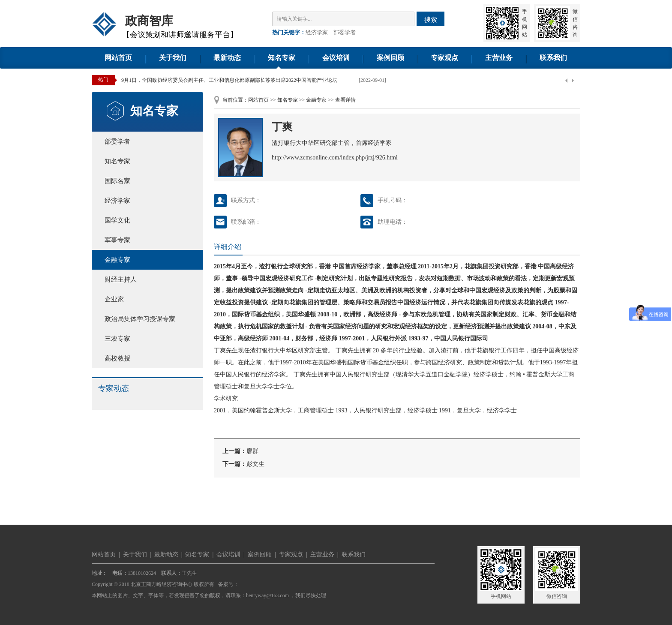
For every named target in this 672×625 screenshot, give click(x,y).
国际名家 (117, 181)
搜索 (431, 20)
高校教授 (117, 358)
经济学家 (317, 32)
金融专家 (117, 260)
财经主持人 (121, 279)
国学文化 (117, 220)
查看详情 (345, 100)
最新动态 (227, 58)
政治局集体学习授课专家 (140, 319)
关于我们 (173, 58)
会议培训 (336, 58)
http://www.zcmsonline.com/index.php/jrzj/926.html (335, 158)
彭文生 (255, 464)
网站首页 (118, 58)
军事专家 (117, 240)
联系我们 (553, 58)
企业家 (114, 299)
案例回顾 (390, 58)
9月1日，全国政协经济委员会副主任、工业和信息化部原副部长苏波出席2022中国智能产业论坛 (229, 80)
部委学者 (345, 32)
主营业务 (499, 58)
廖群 (252, 451)
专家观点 (444, 58)
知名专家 (282, 58)
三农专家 (117, 339)
